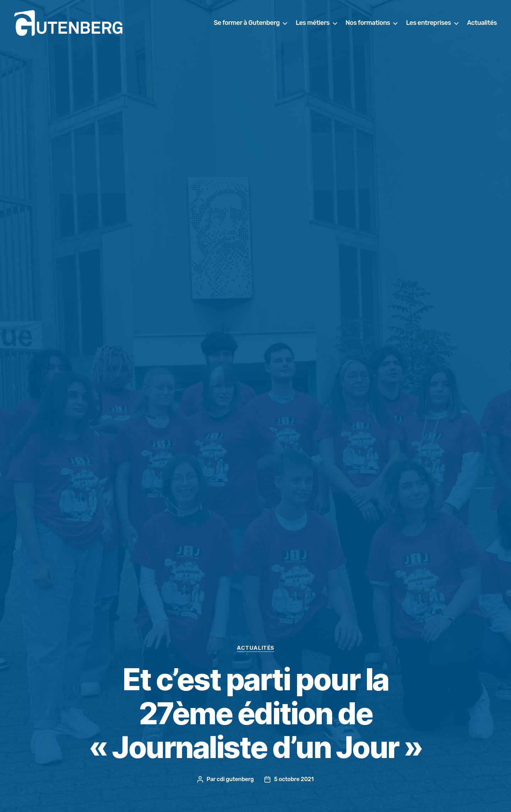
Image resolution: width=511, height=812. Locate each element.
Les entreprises (428, 26)
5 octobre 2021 (294, 779)
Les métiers (312, 26)
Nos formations (368, 26)
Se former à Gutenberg (247, 26)
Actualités (482, 26)
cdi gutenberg (235, 779)
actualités (255, 648)
